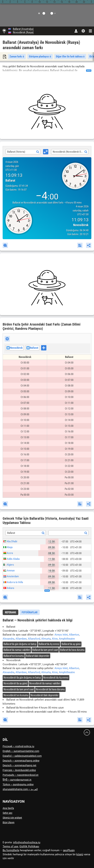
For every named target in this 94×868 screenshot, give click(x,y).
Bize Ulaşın (9, 822)
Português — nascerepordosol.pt (21, 775)
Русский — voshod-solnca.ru (18, 746)
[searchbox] (47, 348)
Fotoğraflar (30, 612)
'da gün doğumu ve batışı (20, 644)
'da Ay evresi (49, 644)
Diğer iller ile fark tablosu (70, 57)
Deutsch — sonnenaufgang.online (21, 761)
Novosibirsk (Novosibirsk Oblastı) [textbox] (70, 152)
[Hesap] (76, 31)
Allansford (34, 639)
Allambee (21, 639)
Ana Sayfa (8, 808)
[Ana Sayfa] (4, 31)
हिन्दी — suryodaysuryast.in (17, 780)
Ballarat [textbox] (11, 533)
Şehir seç (7, 813)
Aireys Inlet (61, 635)
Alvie (55, 639)
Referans (10, 612)
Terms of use (10, 846)
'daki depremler (38, 656)
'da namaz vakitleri (17, 650)
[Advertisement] (47, 112)
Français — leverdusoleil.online (19, 770)
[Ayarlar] (83, 31)
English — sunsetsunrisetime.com (21, 751)
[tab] (10, 612)
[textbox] (69, 533)
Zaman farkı (17, 57)
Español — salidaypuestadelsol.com (22, 756)
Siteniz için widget (12, 818)
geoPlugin (69, 850)
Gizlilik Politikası (29, 846)
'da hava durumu (72, 650)
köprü (80, 854)
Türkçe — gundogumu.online (18, 784)
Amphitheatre (67, 639)
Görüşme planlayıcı (40, 57)
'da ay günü (71, 644)
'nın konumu (14, 656)
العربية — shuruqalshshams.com (20, 789)
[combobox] (23, 152)
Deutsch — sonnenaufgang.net (19, 765)
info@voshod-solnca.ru (27, 842)
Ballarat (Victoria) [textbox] (16, 152)
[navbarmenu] (90, 31)
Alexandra (8, 639)
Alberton (74, 635)
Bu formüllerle (11, 850)
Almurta (46, 639)
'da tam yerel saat (45, 650)
